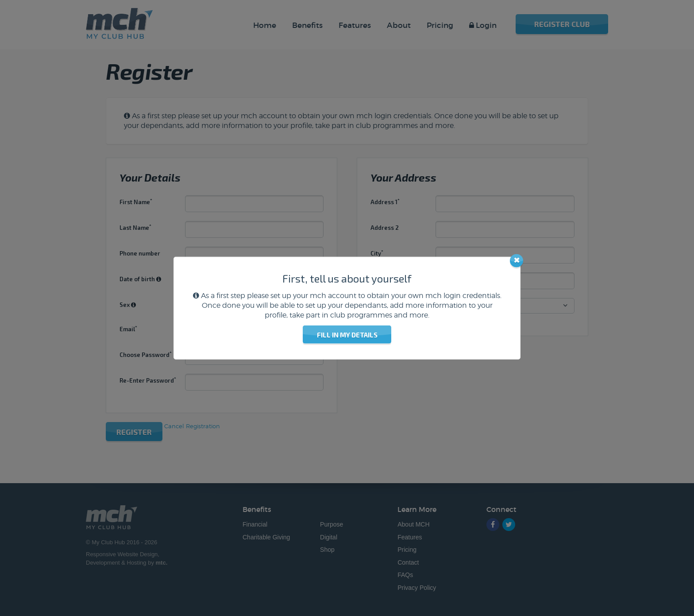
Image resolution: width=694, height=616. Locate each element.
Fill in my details (347, 335)
